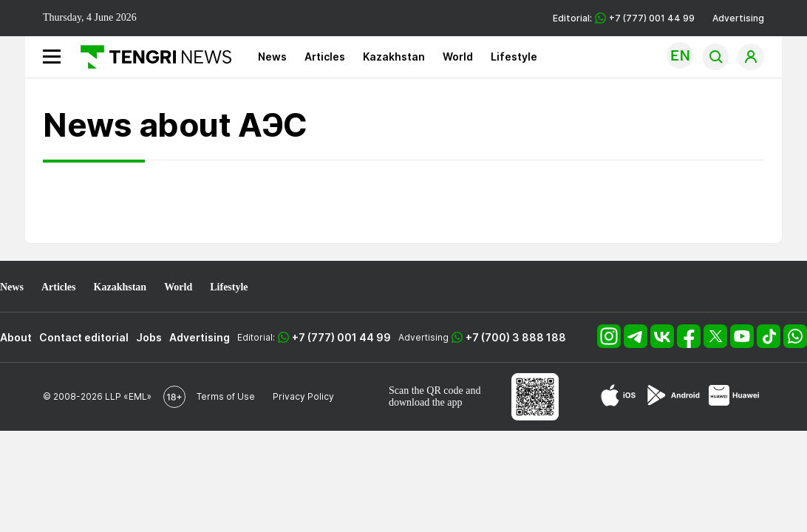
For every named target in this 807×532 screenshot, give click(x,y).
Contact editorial (84, 337)
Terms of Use (226, 396)
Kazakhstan (394, 57)
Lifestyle (514, 57)
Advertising (738, 18)
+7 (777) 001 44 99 (341, 337)
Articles (325, 57)
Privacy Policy (303, 396)
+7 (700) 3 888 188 (516, 337)
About (16, 337)
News (272, 57)
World (458, 57)
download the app (426, 402)
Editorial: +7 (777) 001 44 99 (624, 18)
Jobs (149, 337)
